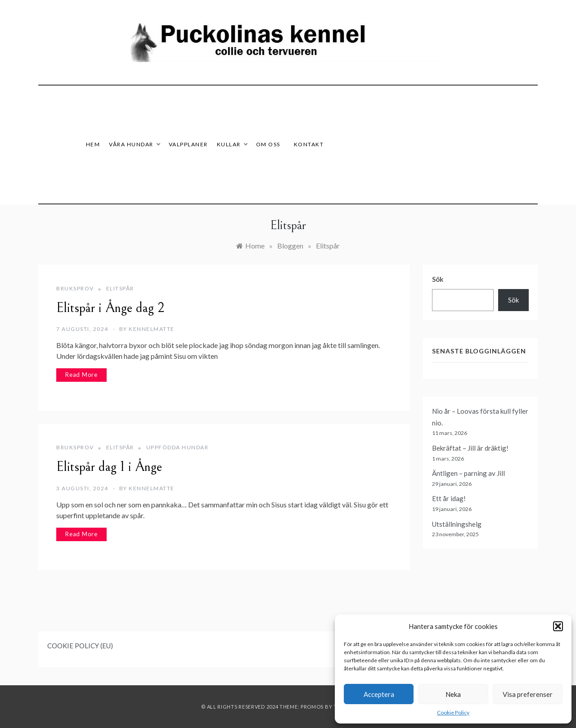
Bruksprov (75, 288)
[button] (558, 626)
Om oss (268, 144)
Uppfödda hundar (178, 447)
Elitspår (120, 288)
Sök (438, 279)
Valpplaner (188, 144)
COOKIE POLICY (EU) (80, 646)
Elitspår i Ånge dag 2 (110, 308)
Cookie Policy (453, 712)
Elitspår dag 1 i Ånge (109, 467)
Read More (81, 375)
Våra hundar (134, 144)
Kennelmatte (152, 329)
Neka (453, 694)
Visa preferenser (528, 694)
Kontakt (309, 144)
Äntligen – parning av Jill (468, 473)
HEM (93, 144)
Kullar (232, 144)
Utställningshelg (457, 524)
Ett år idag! (449, 498)
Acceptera (379, 694)
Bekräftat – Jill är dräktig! (470, 448)
